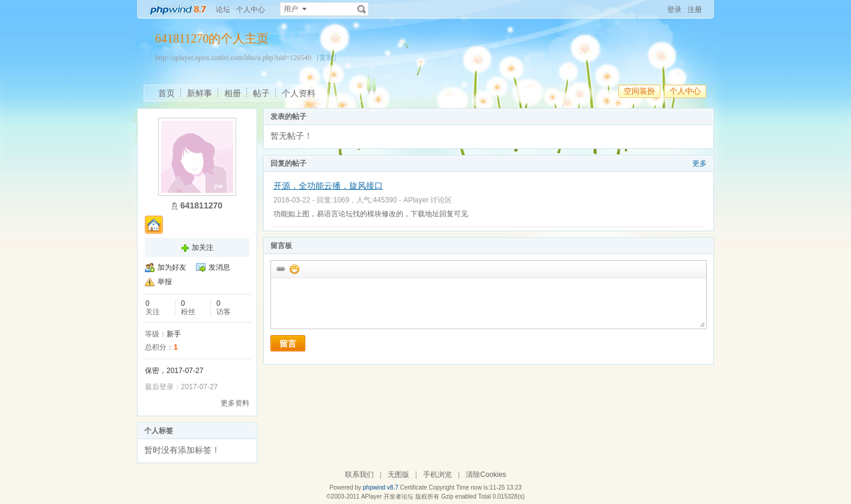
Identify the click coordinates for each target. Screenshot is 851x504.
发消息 (219, 267)
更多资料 (235, 403)
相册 (233, 93)
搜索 (362, 9)
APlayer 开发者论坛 (388, 496)
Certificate (413, 487)
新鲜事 (200, 93)
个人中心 (251, 10)
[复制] (326, 58)
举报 (165, 282)
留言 (288, 344)
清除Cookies (486, 475)
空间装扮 (639, 91)
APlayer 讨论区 (428, 200)
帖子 (261, 93)
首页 (166, 93)
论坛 (223, 10)
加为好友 (172, 267)
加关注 (203, 247)
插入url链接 (280, 269)
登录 (674, 10)
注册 (695, 10)
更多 (700, 163)
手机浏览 (438, 475)
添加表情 (294, 269)
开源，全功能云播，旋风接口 (328, 186)
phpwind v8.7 (381, 487)
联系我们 (359, 475)
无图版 (398, 475)
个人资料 (299, 93)
